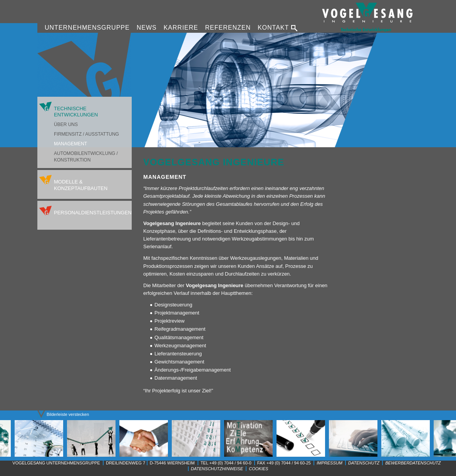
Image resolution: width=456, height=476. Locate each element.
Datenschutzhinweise (217, 469)
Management (70, 144)
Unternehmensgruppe (87, 28)
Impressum (329, 463)
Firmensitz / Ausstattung (86, 134)
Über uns (66, 124)
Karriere (181, 28)
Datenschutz (364, 463)
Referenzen (228, 28)
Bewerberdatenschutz (413, 463)
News (147, 28)
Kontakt (273, 28)
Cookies (258, 469)
